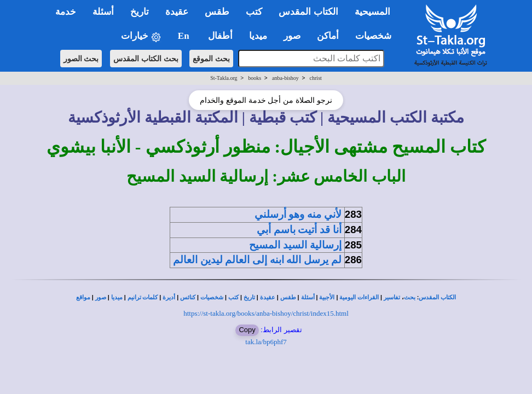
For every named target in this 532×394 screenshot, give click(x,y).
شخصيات (212, 297)
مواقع (83, 297)
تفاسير (392, 297)
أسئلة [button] (103, 12)
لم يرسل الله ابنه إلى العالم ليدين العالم (257, 260)
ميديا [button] (258, 36)
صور (101, 297)
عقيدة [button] (177, 12)
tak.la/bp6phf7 (266, 342)
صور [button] (292, 36)
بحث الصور (81, 59)
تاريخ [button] (140, 12)
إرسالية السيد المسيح (295, 245)
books (255, 78)
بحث (410, 297)
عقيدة (268, 297)
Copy (247, 330)
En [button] (185, 36)
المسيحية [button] (372, 12)
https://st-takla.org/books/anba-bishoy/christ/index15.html (266, 313)
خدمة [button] (66, 12)
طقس (288, 297)
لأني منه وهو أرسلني (298, 214)
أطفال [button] (220, 36)
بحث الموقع (211, 59)
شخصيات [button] (377, 36)
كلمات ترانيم (143, 297)
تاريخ (249, 297)
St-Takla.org (224, 78)
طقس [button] (217, 12)
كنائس (188, 297)
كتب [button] (254, 12)
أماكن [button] (328, 36)
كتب (233, 297)
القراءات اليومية (359, 297)
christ (316, 78)
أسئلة (308, 297)
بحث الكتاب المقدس (146, 59)
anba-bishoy (285, 78)
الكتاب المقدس (437, 297)
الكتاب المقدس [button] (308, 12)
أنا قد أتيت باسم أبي (299, 230)
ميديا (117, 297)
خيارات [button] (141, 36)
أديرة (169, 297)
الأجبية (327, 297)
